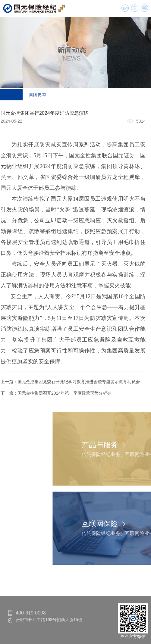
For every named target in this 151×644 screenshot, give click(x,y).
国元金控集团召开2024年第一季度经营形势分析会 (62, 393)
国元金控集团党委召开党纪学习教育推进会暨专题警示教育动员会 (76, 382)
